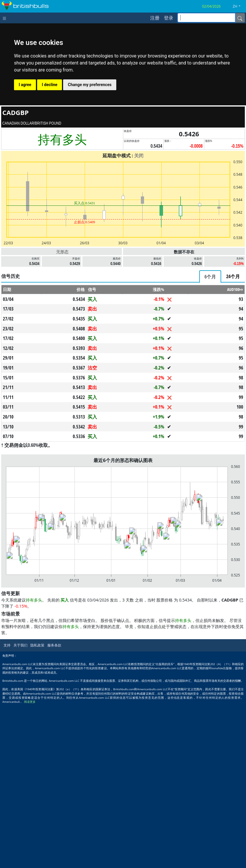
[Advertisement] (123, 310)
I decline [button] (50, 85)
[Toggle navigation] (6, 18)
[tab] (210, 358)
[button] (239, 6)
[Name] (240, 18)
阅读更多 (30, 865)
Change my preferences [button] (90, 85)
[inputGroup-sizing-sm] (206, 18)
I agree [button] (25, 85)
